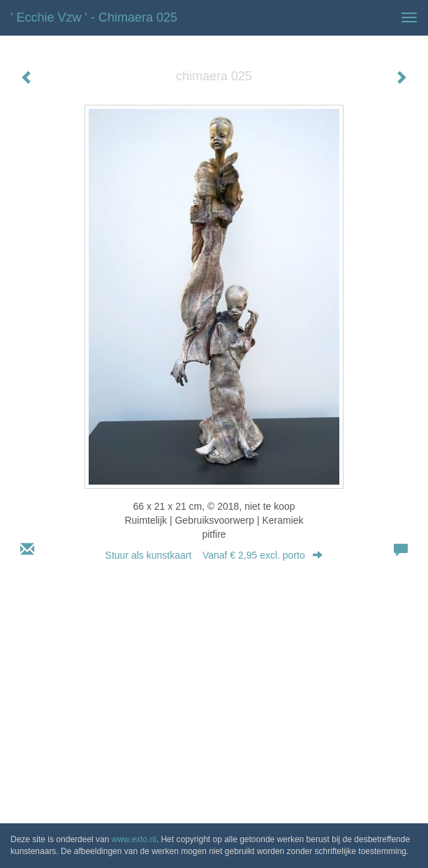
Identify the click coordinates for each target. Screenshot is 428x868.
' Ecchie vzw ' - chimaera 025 (94, 17)
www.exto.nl (134, 839)
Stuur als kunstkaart (214, 555)
